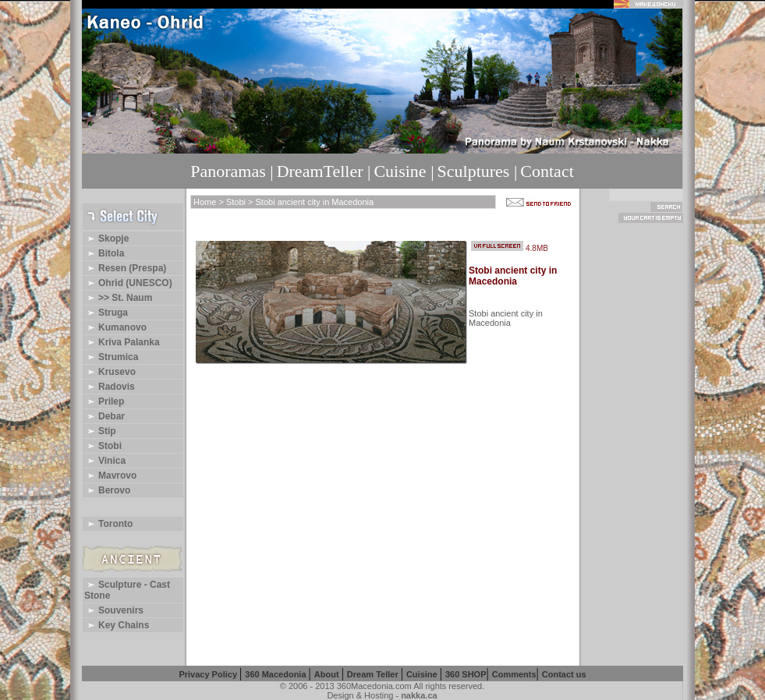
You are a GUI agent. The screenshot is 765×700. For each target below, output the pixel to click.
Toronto (108, 524)
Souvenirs (114, 610)
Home (205, 202)
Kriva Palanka (122, 342)
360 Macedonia (276, 674)
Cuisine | (404, 171)
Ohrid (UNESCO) (128, 283)
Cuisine (423, 674)
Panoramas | (232, 171)
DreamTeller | (324, 171)
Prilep (104, 401)
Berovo (107, 490)
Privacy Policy (209, 674)
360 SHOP (466, 674)
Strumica (111, 357)
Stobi (103, 446)
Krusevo (110, 372)
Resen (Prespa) (125, 268)
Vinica (105, 461)
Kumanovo (115, 327)
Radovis (110, 387)
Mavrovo (110, 476)
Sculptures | (478, 171)
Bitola (104, 253)
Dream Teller (374, 674)
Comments (514, 674)
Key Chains (117, 625)
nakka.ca (419, 695)
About (328, 674)
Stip (100, 431)
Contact (547, 171)
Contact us (564, 674)
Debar (104, 416)
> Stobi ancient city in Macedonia (310, 202)
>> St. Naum (118, 298)
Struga (106, 313)
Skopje (106, 239)
